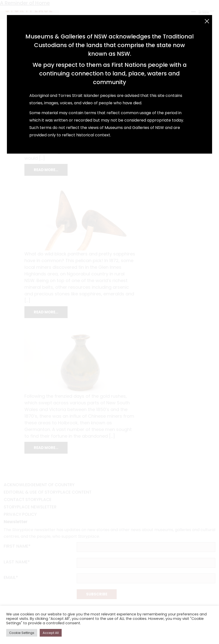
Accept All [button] (51, 633)
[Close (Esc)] (207, 21)
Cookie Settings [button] (22, 633)
